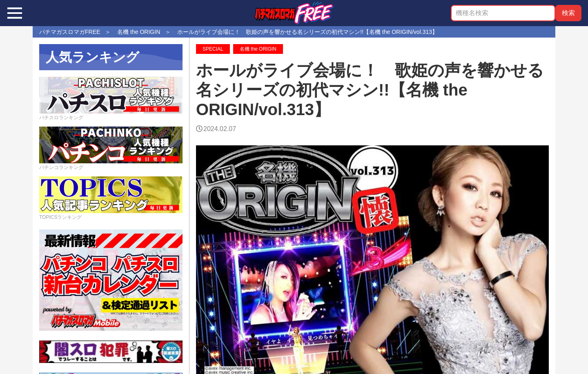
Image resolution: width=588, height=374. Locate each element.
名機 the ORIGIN (258, 49)
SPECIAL (213, 49)
